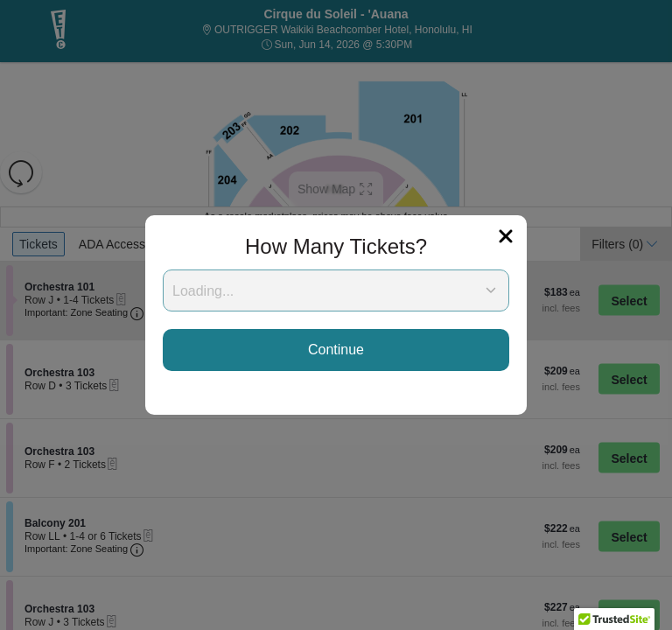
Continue (336, 350)
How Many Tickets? (336, 246)
